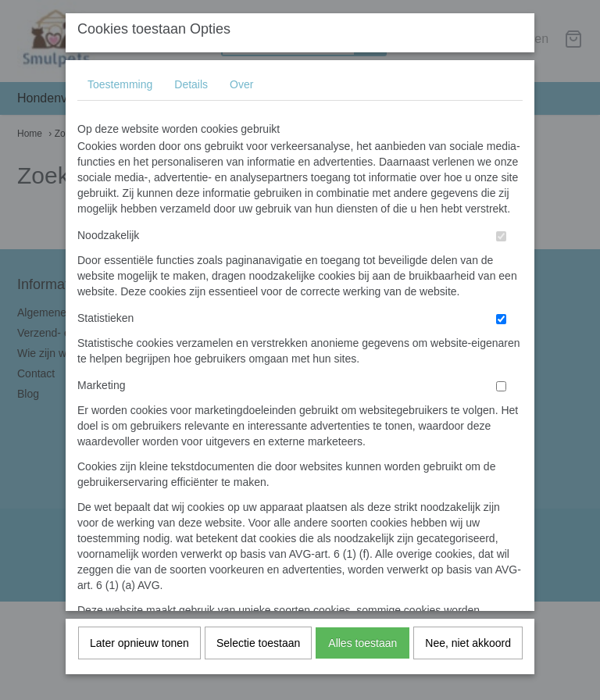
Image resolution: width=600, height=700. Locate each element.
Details (191, 88)
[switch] (501, 240)
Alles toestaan (362, 647)
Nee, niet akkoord (468, 647)
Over (241, 88)
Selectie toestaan (258, 647)
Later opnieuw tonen (139, 647)
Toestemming (120, 88)
